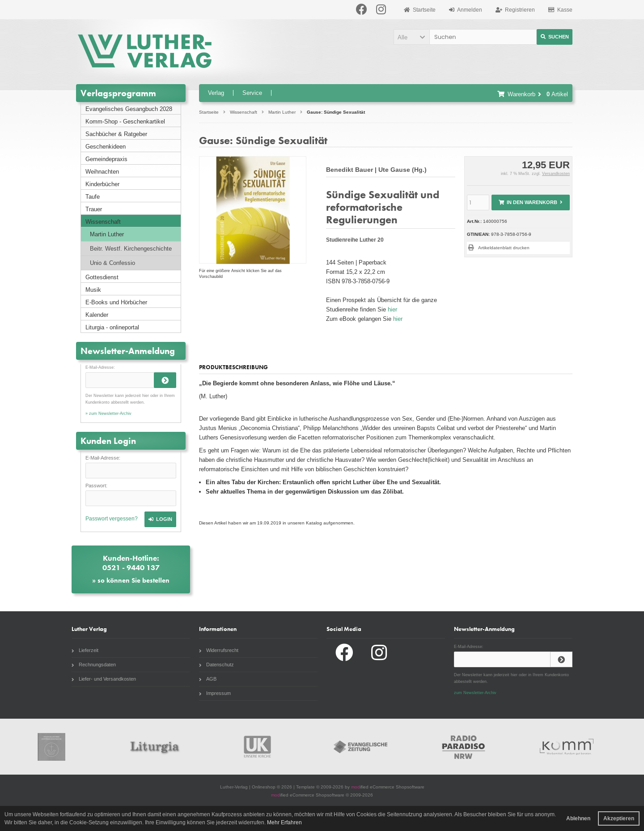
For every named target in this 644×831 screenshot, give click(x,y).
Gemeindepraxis (106, 159)
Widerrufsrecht (219, 650)
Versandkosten (556, 174)
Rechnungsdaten (94, 665)
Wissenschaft (103, 222)
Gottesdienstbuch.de (51, 747)
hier (392, 309)
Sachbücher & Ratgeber (116, 134)
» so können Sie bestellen (131, 580)
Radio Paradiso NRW (464, 747)
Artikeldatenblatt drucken (504, 248)
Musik (93, 290)
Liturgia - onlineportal (112, 327)
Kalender (97, 315)
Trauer (94, 209)
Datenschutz (216, 665)
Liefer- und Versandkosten (104, 679)
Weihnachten (102, 172)
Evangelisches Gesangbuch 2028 (129, 109)
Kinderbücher (102, 184)
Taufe (93, 197)
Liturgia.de (154, 747)
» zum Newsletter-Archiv (108, 413)
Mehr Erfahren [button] (284, 822)
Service (252, 93)
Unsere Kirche (258, 747)
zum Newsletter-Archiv (475, 693)
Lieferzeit (85, 650)
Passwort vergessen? (112, 519)
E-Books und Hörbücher (116, 302)
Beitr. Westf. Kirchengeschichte (131, 249)
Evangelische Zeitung (360, 747)
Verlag (216, 93)
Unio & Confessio (112, 263)
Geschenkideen (106, 147)
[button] (411, 37)
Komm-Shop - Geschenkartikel (125, 121)
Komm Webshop (567, 747)
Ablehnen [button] (578, 818)
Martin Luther (107, 234)
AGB (208, 679)
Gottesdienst (102, 277)
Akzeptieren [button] (619, 818)
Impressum (215, 693)
